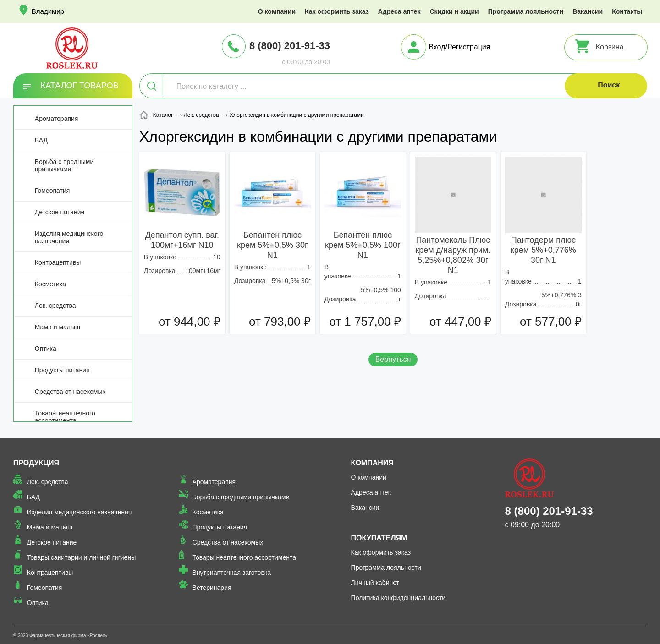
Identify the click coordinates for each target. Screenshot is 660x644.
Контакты (627, 11)
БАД (41, 140)
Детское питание (60, 212)
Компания (372, 463)
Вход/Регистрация (459, 47)
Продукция (36, 463)
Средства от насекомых (70, 392)
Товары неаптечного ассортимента (65, 417)
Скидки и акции (454, 11)
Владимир (48, 11)
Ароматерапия (57, 119)
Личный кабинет (375, 583)
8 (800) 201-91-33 (290, 46)
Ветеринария (212, 588)
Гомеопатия (52, 191)
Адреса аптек (399, 11)
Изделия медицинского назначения (69, 237)
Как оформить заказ (337, 11)
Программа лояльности (526, 11)
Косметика (50, 284)
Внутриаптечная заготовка (232, 573)
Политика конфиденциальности (399, 598)
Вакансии (588, 11)
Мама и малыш (58, 327)
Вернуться (393, 359)
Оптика (46, 349)
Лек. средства (55, 306)
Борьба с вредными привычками (64, 165)
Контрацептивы (58, 262)
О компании (277, 11)
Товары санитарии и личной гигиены (81, 557)
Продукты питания (62, 370)
